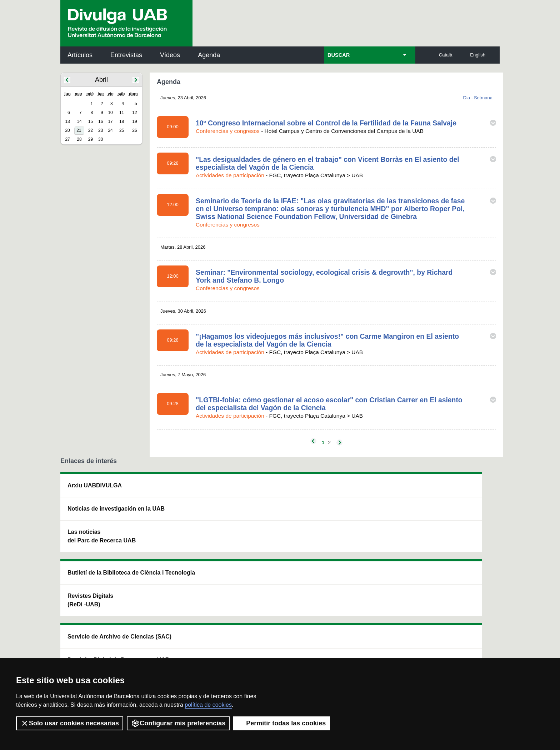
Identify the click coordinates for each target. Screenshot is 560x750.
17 (110, 121)
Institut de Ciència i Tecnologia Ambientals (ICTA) (450, 526)
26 (134, 130)
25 (122, 130)
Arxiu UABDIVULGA (95, 485)
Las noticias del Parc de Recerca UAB (102, 545)
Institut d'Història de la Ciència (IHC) (362, 490)
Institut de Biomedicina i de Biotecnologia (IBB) (452, 562)
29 (91, 139)
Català (446, 55)
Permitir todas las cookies (282, 723)
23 (101, 130)
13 (67, 121)
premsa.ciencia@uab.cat (318, 609)
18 (122, 121)
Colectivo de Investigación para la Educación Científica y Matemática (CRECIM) (362, 530)
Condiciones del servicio (187, 647)
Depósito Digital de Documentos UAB (269, 521)
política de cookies (208, 705)
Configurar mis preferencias (178, 723)
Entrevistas (126, 55)
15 (91, 121)
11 (122, 113)
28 (79, 139)
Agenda (209, 55)
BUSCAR (339, 55)
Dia (467, 98)
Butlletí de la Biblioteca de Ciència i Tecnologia (187, 490)
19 (134, 121)
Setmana (483, 98)
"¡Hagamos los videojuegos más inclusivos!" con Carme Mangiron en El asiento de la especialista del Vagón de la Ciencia (327, 340)
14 (79, 121)
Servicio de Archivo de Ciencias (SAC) (274, 490)
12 (134, 113)
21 (79, 130)
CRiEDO (342, 566)
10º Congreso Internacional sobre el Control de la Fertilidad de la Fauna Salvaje (326, 123)
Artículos (80, 55)
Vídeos (170, 55)
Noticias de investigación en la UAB (102, 513)
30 (101, 139)
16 (101, 121)
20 (67, 130)
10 (110, 113)
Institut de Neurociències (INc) (453, 490)
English (478, 55)
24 (110, 130)
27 (67, 139)
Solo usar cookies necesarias (70, 723)
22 (91, 130)
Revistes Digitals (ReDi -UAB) (178, 521)
